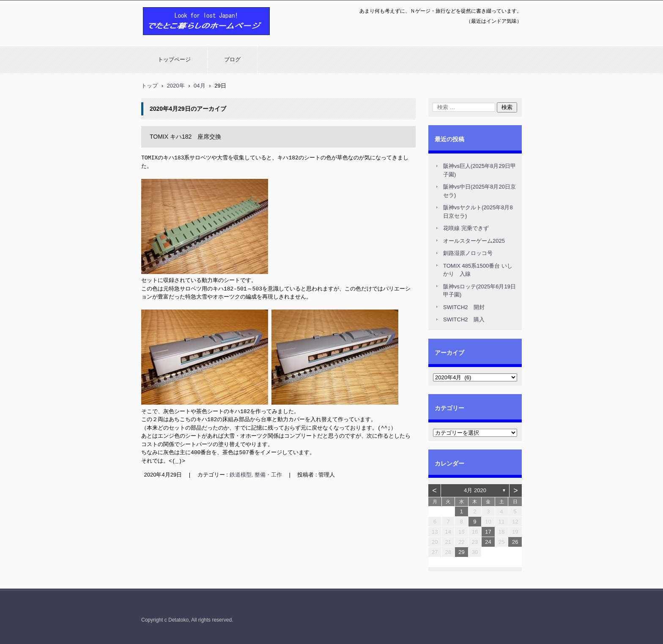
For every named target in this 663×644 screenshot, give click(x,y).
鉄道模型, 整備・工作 (256, 474)
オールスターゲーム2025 (474, 241)
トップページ (174, 59)
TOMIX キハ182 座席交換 (185, 137)
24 (488, 542)
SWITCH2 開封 (464, 307)
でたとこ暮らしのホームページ (184, 39)
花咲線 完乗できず (466, 228)
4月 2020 (475, 490)
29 (461, 552)
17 (488, 532)
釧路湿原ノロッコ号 (468, 253)
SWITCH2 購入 (464, 319)
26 (515, 542)
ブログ (232, 59)
